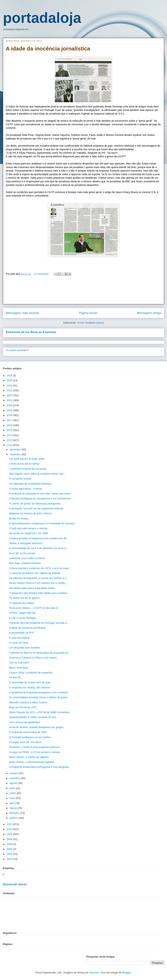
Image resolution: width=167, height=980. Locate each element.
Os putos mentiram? (17, 350)
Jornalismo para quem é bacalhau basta (32, 588)
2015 (10, 430)
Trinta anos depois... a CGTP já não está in (33, 608)
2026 (10, 376)
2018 (10, 415)
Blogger (127, 973)
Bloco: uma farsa (19, 668)
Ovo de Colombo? (19, 663)
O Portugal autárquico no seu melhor (30, 737)
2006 (10, 844)
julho (13, 788)
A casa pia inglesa (19, 638)
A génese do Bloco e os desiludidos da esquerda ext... (40, 653)
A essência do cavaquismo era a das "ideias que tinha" (40, 494)
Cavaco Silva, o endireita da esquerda (31, 673)
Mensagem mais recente (23, 313)
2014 (10, 435)
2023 (10, 390)
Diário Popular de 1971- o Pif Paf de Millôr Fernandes (39, 712)
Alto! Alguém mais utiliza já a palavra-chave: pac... (37, 474)
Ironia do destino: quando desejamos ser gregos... (37, 727)
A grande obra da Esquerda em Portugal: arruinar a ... (39, 623)
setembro (15, 778)
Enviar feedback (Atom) (91, 323)
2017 (10, 420)
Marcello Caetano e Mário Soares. (28, 702)
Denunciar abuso (15, 884)
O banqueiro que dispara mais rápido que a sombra (38, 593)
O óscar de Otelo (19, 643)
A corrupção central (20, 479)
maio (13, 798)
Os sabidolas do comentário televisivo (30, 484)
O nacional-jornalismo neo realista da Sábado (35, 573)
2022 (10, 395)
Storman (94, 973)
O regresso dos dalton (22, 603)
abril (12, 803)
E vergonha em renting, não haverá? (30, 688)
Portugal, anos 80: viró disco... (26, 742)
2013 (10, 440)
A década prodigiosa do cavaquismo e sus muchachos (40, 498)
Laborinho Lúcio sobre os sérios (27, 558)
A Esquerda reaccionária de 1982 (28, 732)
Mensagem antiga (149, 313)
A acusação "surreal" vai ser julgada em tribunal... (37, 508)
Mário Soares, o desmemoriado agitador (32, 762)
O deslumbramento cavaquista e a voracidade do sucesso (42, 523)
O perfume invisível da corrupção (28, 469)
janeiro (14, 818)
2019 (10, 410)
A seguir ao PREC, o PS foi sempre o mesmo (35, 752)
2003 (10, 859)
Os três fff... (16, 677)
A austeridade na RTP (22, 633)
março (14, 808)
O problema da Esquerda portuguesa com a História (38, 692)
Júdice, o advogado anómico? (26, 543)
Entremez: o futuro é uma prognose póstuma (34, 747)
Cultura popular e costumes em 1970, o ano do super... (40, 568)
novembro (16, 454)
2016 (10, 425)
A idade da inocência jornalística (27, 628)
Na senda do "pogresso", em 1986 (28, 533)
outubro (14, 773)
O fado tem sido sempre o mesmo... (29, 528)
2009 (10, 834)
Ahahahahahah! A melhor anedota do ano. (33, 717)
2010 (10, 829)
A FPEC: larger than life (22, 613)
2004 (10, 854)
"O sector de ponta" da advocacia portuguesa (35, 504)
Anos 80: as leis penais (22, 553)
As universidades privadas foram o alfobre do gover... (39, 697)
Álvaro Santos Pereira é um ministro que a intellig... (38, 583)
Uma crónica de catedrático (25, 722)
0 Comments (41, 274)
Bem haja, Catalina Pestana (25, 563)
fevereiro (15, 813)
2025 (10, 380)
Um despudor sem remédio (24, 648)
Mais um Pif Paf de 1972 (23, 707)
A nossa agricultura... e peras (26, 489)
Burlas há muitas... (20, 519)
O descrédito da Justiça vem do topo (30, 682)
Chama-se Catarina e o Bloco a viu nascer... (34, 658)
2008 (10, 839)
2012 (10, 445)
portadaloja (42, 18)
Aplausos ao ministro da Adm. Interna (30, 513)
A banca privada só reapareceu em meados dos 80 (38, 538)
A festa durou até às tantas (24, 464)
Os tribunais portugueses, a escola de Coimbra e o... (39, 578)
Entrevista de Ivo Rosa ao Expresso (31, 332)
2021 (10, 400)
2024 (10, 386)
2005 (10, 849)
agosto (14, 783)
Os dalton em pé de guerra (24, 598)
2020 (10, 405)
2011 (10, 824)
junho (13, 793)
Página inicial (88, 313)
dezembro (16, 449)
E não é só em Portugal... (23, 618)
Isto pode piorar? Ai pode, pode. (27, 459)
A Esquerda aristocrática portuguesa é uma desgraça (39, 767)
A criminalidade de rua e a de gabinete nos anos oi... (39, 548)
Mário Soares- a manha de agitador (29, 757)
